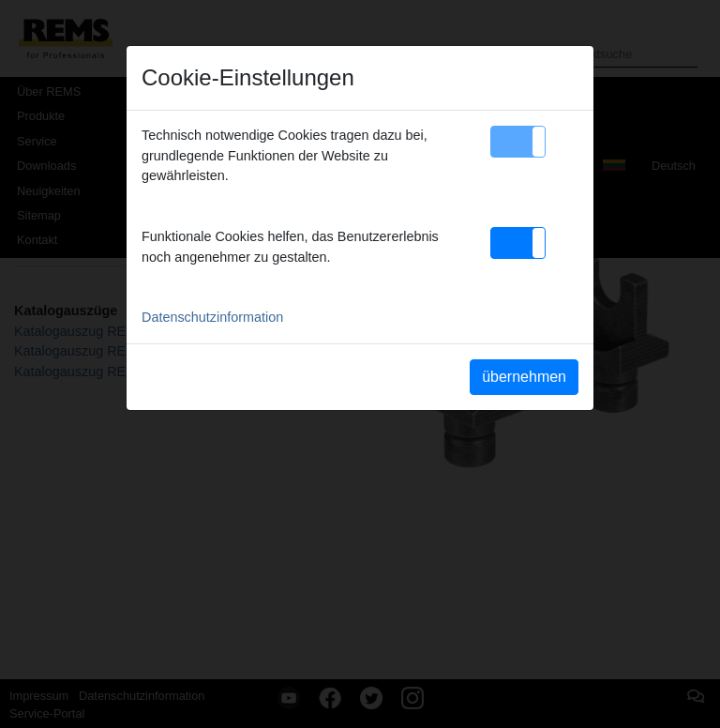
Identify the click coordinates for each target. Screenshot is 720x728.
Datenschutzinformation (212, 317)
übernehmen (524, 377)
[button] (518, 142)
